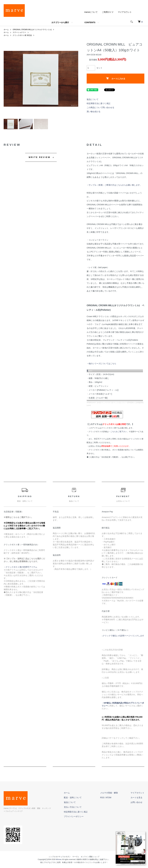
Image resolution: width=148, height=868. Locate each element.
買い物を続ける (94, 112)
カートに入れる (116, 78)
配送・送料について (73, 798)
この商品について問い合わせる (100, 107)
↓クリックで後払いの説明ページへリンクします (123, 636)
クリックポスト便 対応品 (22, 35)
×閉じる (120, 833)
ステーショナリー (19, 32)
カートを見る (136, 798)
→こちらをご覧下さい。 (119, 432)
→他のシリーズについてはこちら (101, 364)
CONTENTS (90, 22)
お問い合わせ (136, 802)
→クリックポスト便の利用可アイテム (20, 567)
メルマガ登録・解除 (109, 793)
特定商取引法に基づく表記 (98, 103)
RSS (102, 798)
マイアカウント (125, 12)
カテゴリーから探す (60, 22)
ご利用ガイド (108, 12)
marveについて (91, 12)
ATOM (109, 798)
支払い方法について (73, 807)
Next (74, 79)
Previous (8, 79)
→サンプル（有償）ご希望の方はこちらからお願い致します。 (114, 185)
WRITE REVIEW (40, 157)
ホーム (6, 30)
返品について (93, 99)
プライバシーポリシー (74, 816)
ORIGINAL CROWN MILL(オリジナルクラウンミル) (32, 30)
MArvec (59, 859)
